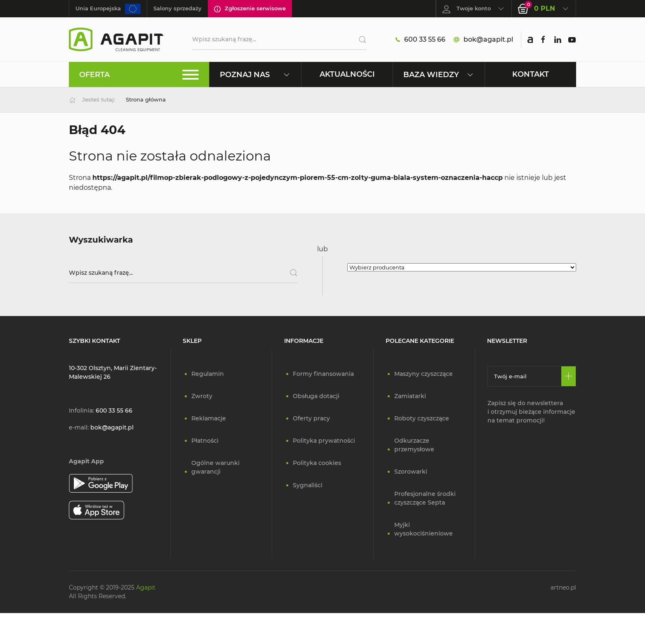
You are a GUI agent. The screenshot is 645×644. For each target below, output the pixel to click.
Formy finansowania (323, 374)
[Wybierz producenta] (462, 267)
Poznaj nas (255, 74)
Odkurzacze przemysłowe (414, 445)
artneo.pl (563, 587)
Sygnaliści (308, 485)
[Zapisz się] (568, 376)
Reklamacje (209, 418)
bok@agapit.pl (483, 40)
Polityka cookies (317, 463)
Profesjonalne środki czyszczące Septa (425, 498)
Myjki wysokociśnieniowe (424, 529)
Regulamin (208, 374)
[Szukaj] (359, 40)
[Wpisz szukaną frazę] (183, 273)
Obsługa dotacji (316, 396)
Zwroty (202, 396)
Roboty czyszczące (422, 418)
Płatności (205, 441)
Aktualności (347, 74)
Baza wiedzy (439, 74)
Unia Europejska (108, 9)
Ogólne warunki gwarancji (215, 467)
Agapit (146, 587)
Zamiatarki (410, 396)
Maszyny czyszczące (424, 374)
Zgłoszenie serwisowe (250, 9)
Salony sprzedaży (178, 8)
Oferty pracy (311, 418)
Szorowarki (411, 472)
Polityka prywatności (324, 441)
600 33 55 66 (420, 40)
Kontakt (531, 74)
